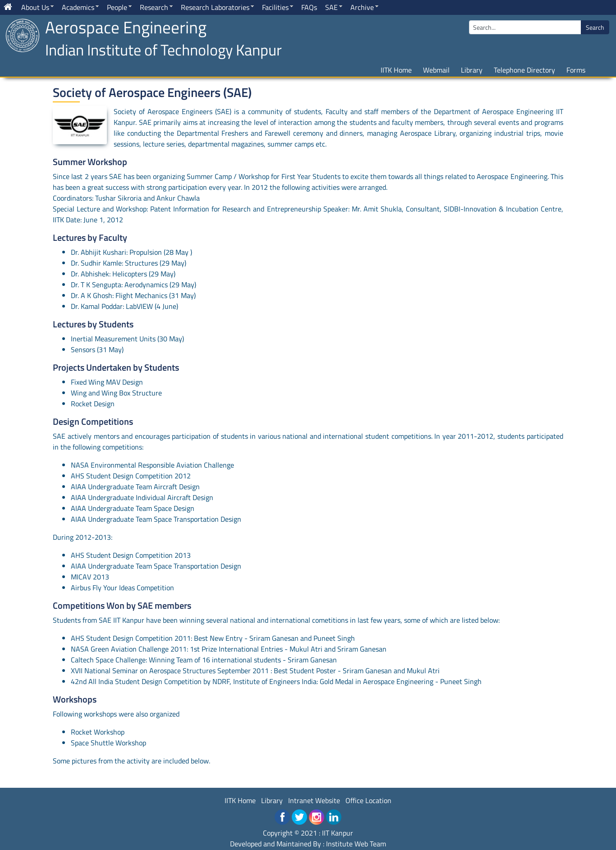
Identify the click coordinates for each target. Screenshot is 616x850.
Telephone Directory (524, 70)
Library (472, 70)
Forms (576, 70)
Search (595, 27)
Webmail (436, 70)
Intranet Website (314, 800)
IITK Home (396, 70)
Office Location (368, 800)
